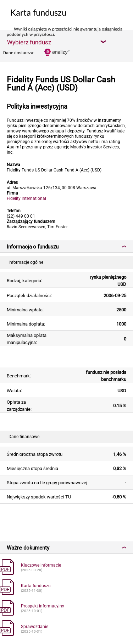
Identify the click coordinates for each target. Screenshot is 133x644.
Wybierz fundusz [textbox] (29, 42)
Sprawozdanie (35, 627)
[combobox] (56, 42)
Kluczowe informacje (41, 565)
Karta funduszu (36, 586)
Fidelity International (26, 198)
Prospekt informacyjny (43, 606)
